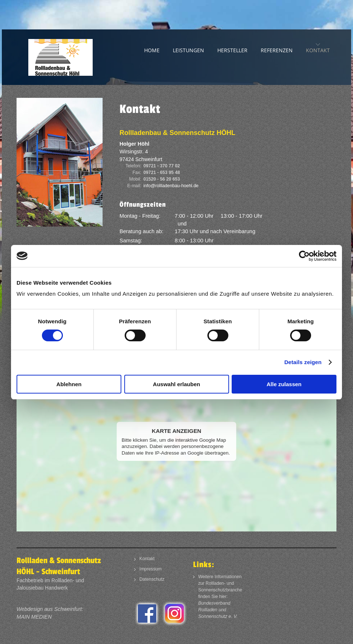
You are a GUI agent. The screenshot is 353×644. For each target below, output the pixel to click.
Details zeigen (303, 362)
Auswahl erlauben (176, 384)
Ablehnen (69, 384)
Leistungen (188, 50)
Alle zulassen (284, 384)
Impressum (151, 569)
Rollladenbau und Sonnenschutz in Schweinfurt (72, 57)
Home (152, 50)
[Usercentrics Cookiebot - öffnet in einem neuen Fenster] (304, 256)
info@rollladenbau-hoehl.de (171, 186)
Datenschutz (152, 579)
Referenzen (277, 50)
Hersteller (232, 50)
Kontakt (318, 50)
